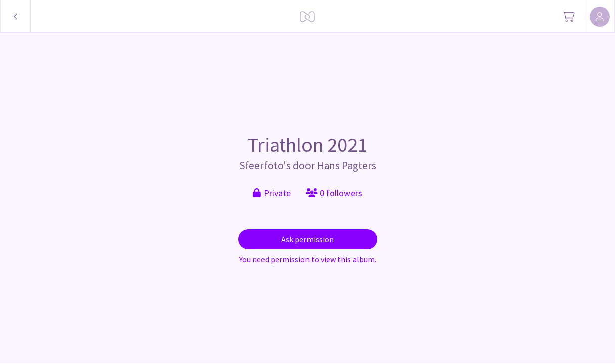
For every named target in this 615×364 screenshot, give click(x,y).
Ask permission (308, 239)
